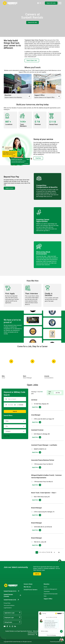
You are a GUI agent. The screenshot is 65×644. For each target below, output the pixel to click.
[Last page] (59, 552)
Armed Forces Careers (31, 590)
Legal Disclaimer (8, 608)
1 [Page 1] (37, 552)
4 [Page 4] (42, 552)
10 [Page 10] (51, 552)
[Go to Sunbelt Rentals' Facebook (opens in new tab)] (7, 626)
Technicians (47, 591)
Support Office (48, 599)
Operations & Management (50, 589)
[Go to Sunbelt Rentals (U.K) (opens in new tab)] (11, 600)
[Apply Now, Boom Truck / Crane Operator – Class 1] (37, 500)
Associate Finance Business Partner (43, 460)
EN (40, 3)
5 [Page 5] (44, 552)
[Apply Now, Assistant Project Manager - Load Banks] (37, 452)
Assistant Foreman (37, 430)
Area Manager (36, 415)
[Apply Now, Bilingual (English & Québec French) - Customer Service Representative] (37, 485)
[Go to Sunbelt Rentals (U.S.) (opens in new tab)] (12, 591)
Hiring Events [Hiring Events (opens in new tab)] (13, 622)
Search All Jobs (51, 3)
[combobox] (10, 405)
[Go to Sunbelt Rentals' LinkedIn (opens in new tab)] (15, 626)
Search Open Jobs (32, 60)
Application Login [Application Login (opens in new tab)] (13, 613)
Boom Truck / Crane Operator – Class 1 (44, 493)
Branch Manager (37, 508)
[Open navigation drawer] (60, 3)
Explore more (9, 188)
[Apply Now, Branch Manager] (37, 515)
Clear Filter (7, 436)
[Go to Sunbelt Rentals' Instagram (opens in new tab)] (12, 626)
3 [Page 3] (41, 552)
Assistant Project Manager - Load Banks (44, 445)
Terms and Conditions (9, 605)
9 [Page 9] (49, 552)
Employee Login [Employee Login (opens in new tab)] (13, 617)
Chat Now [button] (38, 158)
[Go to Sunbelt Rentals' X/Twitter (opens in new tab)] (10, 626)
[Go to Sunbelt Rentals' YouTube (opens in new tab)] (5, 626)
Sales (45, 596)
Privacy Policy (7, 603)
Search (15, 411)
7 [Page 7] (47, 552)
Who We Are (27, 587)
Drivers (45, 587)
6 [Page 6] (45, 552)
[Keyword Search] (16, 399)
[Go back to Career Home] (10, 3)
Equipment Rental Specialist (51, 594)
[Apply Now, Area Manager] (37, 422)
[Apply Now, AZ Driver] (37, 407)
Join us (37, 574)
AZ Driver (34, 400)
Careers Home (28, 584)
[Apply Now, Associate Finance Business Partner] (37, 467)
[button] (15, 405)
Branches (47, 584)
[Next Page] (55, 552)
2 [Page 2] (39, 552)
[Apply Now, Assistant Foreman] (37, 437)
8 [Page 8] (48, 552)
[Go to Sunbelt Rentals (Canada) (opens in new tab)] (12, 595)
